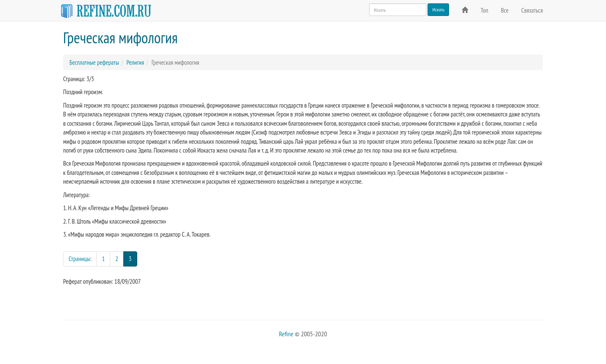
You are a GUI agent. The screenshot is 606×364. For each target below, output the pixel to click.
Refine (286, 334)
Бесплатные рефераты (94, 62)
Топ (484, 10)
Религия (135, 62)
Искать (438, 9)
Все (505, 10)
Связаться (532, 10)
